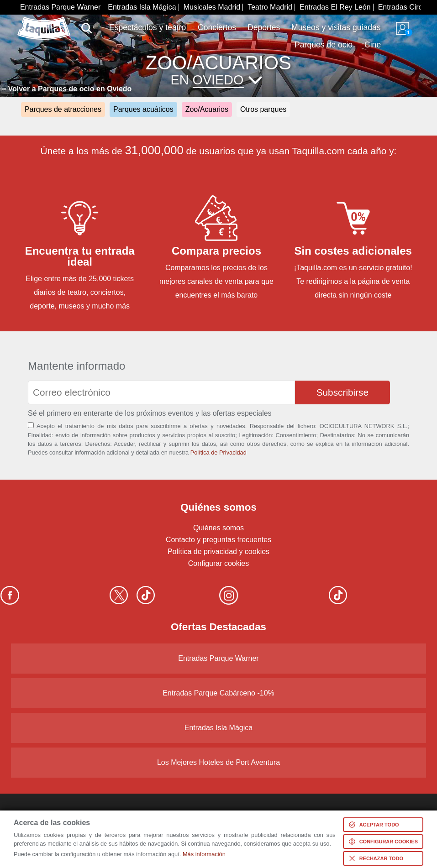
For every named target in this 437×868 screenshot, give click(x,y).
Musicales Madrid (212, 7)
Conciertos (217, 27)
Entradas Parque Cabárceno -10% (218, 693)
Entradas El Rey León (335, 7)
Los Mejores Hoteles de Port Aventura (218, 762)
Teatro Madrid (270, 7)
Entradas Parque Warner (60, 7)
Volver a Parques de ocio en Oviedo (70, 89)
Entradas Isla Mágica (142, 7)
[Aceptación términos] (31, 425)
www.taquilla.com (44, 21)
